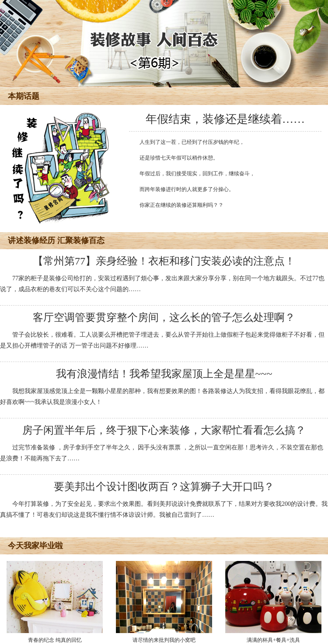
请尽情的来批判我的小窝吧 (164, 602)
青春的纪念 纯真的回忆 (55, 602)
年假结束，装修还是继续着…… (225, 119)
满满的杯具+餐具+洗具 (273, 602)
